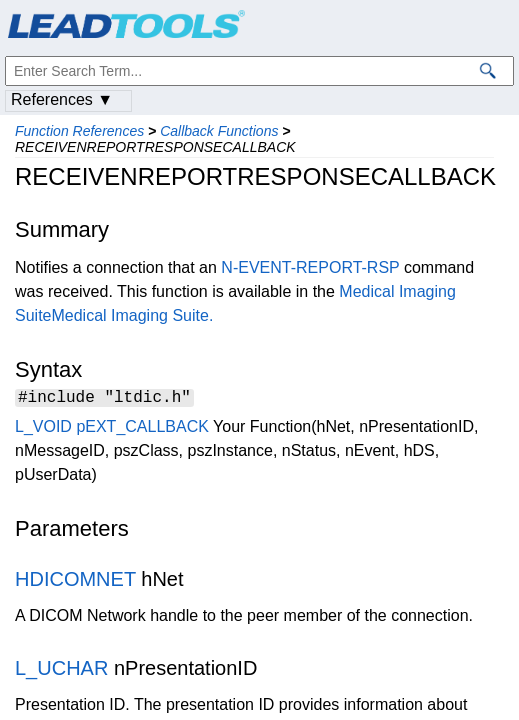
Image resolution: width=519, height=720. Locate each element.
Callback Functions (219, 131)
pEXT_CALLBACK (142, 429)
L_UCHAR (61, 671)
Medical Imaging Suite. (132, 315)
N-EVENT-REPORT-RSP (310, 267)
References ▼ (62, 99)
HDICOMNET (75, 582)
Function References (79, 131)
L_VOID (43, 429)
